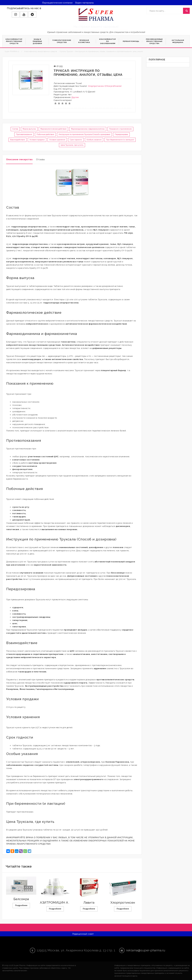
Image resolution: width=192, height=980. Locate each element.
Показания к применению (120, 129)
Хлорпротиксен (123, 903)
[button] (16, 15)
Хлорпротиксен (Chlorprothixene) (105, 86)
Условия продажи (37, 140)
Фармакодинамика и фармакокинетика (88, 129)
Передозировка (121, 134)
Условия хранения (57, 140)
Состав (15, 129)
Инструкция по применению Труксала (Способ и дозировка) (84, 134)
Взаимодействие (18, 140)
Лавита (89, 903)
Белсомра (21, 899)
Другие (75, 97)
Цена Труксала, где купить (72, 145)
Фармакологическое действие (53, 129)
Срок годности (76, 140)
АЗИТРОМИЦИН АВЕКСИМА (62, 903)
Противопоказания (24, 134)
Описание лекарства (19, 159)
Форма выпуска (29, 129)
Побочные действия (45, 134)
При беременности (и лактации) (120, 140)
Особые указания (94, 140)
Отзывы (40, 159)
